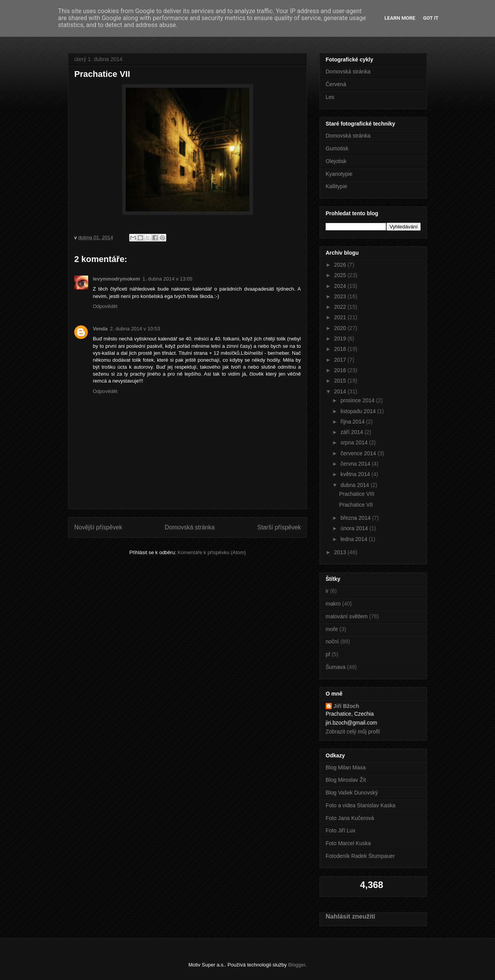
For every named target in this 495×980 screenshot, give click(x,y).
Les (330, 97)
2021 (341, 317)
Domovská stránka (190, 527)
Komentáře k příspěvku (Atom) (212, 552)
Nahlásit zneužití (350, 916)
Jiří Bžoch (346, 706)
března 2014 (356, 518)
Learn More (400, 18)
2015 (341, 381)
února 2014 (355, 528)
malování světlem (347, 616)
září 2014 (352, 432)
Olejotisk (336, 161)
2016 (341, 370)
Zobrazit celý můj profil (353, 732)
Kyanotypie (339, 174)
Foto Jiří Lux (341, 830)
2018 (341, 349)
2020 (341, 328)
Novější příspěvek (98, 527)
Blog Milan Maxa (346, 767)
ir (327, 591)
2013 (341, 552)
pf (328, 654)
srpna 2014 (355, 442)
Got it (431, 18)
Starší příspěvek (279, 527)
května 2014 (356, 474)
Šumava (335, 667)
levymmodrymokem (116, 279)
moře (332, 629)
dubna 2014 (355, 485)
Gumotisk (337, 148)
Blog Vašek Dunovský (352, 793)
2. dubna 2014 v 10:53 (135, 329)
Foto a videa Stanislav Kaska (361, 805)
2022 (341, 307)
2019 (341, 339)
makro (333, 604)
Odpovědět (105, 306)
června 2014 (356, 464)
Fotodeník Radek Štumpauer (360, 856)
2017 (341, 360)
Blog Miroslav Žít (346, 780)
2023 (341, 296)
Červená (336, 84)
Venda (100, 329)
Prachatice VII (356, 505)
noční (332, 641)
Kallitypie (336, 186)
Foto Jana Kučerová (350, 818)
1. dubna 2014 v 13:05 (167, 279)
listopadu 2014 (359, 411)
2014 (341, 391)
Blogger (297, 965)
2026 (341, 265)
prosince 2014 (358, 400)
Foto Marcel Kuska (348, 843)
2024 (341, 286)
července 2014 (359, 453)
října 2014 (353, 422)
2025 (341, 275)
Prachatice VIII (357, 494)
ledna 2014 (354, 539)
